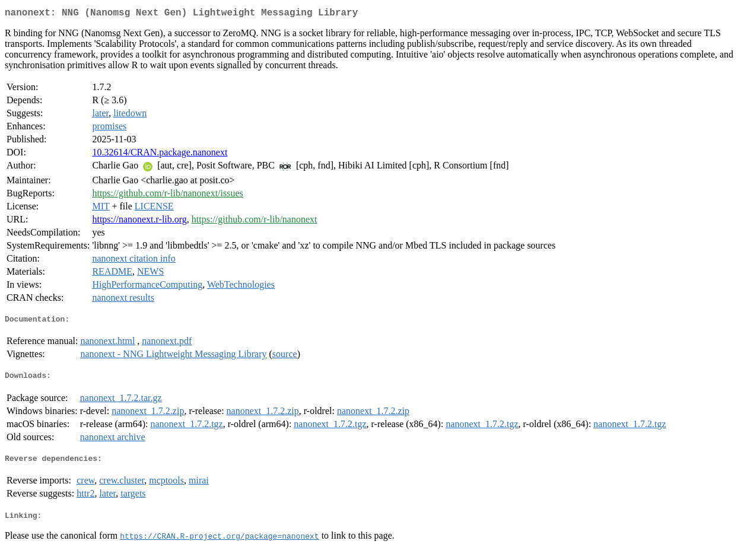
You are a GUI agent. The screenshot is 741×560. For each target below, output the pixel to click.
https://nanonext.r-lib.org (139, 222)
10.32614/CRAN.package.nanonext (160, 155)
